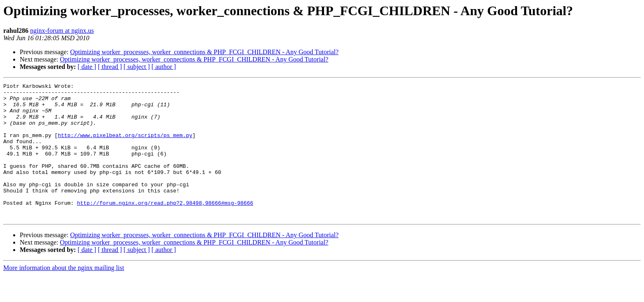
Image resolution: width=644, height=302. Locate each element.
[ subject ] (137, 67)
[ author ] (164, 67)
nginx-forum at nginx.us (62, 31)
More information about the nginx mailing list (64, 295)
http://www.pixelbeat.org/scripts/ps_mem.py (125, 146)
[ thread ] (110, 67)
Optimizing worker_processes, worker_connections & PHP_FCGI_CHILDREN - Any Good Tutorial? (205, 52)
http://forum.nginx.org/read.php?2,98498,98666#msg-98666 (165, 227)
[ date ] (87, 67)
